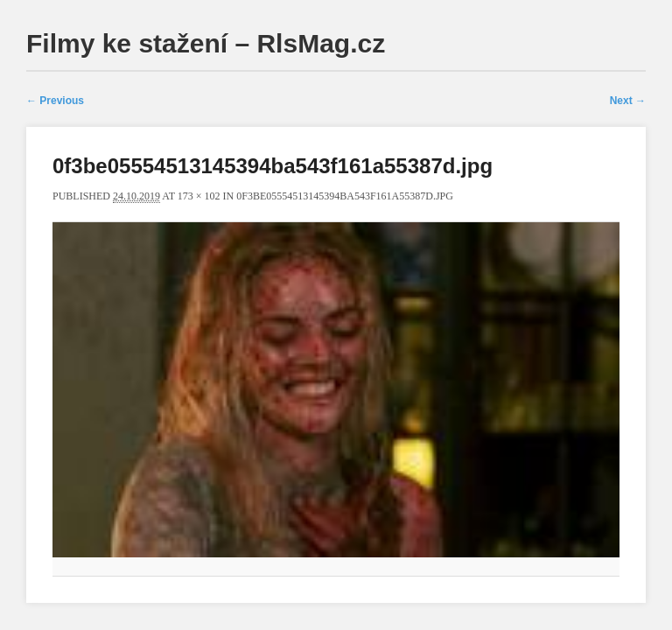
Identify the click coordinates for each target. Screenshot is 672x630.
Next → (628, 101)
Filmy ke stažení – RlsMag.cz (206, 43)
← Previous (55, 101)
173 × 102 (199, 196)
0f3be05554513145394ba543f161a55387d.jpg (345, 196)
